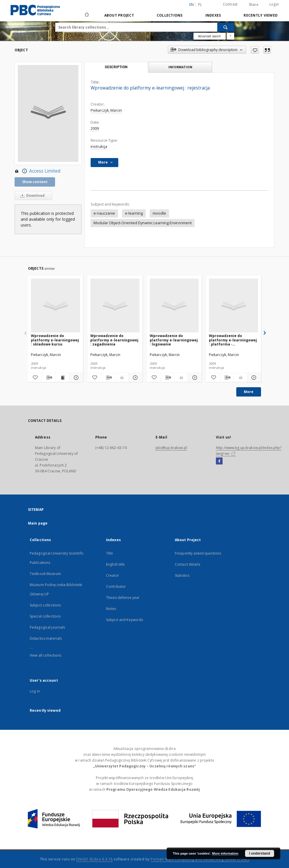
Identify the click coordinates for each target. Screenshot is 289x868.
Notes (111, 609)
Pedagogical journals (47, 627)
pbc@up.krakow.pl (171, 448)
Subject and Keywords (125, 620)
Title (110, 553)
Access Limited (37, 171)
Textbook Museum (45, 574)
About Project (119, 15)
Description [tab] (116, 67)
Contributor (116, 586)
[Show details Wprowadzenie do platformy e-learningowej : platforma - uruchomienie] (253, 378)
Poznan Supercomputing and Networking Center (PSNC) (200, 859)
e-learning (134, 213)
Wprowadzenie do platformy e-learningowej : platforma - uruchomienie (233, 340)
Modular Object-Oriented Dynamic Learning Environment (143, 223)
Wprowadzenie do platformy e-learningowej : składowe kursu (55, 340)
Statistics (182, 575)
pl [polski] (200, 5)
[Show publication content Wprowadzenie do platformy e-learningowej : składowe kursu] (62, 378)
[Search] (226, 27)
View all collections (45, 655)
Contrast (230, 4)
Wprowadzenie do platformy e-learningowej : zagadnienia (114, 340)
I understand (260, 853)
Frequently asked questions (198, 553)
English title (116, 564)
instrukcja (99, 147)
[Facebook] (219, 461)
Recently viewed (261, 15)
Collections (170, 15)
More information (225, 853)
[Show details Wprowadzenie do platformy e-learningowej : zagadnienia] (134, 378)
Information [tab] (180, 67)
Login (274, 4)
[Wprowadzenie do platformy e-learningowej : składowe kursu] (55, 306)
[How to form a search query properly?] (230, 36)
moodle (159, 213)
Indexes (213, 15)
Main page (38, 523)
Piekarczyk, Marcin (106, 110)
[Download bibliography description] (48, 378)
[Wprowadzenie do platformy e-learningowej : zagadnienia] (115, 306)
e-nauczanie (104, 213)
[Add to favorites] (255, 50)
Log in (35, 691)
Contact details (187, 564)
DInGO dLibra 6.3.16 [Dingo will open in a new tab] (95, 859)
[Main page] (86, 15)
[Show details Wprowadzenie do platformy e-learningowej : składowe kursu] (75, 378)
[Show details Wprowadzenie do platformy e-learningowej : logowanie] (194, 378)
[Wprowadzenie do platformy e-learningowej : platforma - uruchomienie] (234, 306)
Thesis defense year (123, 598)
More (249, 392)
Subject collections (45, 605)
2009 (95, 128)
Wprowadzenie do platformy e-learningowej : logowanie (174, 340)
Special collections (45, 616)
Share (254, 5)
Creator (113, 575)
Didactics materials (46, 638)
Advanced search (209, 36)
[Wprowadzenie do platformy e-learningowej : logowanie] (174, 306)
